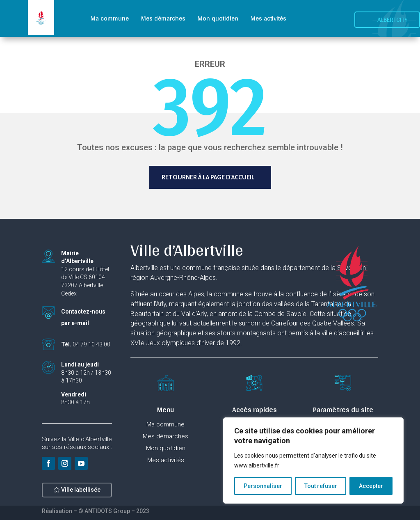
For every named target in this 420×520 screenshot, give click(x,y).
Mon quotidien (218, 18)
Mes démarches (163, 18)
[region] (313, 460)
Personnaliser (263, 486)
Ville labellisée (81, 495)
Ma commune (110, 18)
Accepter (371, 486)
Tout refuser (321, 486)
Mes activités (268, 18)
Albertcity (393, 19)
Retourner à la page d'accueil (208, 177)
